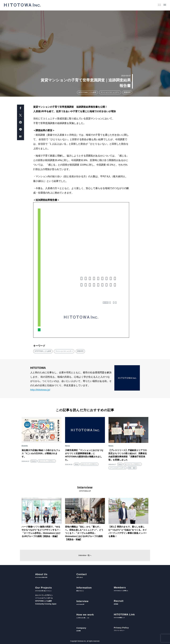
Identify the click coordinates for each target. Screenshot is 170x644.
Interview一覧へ (85, 555)
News (77, 464)
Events (34, 461)
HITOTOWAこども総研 (87, 92)
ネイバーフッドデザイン (47, 461)
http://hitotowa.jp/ (40, 390)
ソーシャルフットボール (118, 468)
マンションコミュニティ (110, 92)
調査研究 (127, 92)
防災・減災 (132, 468)
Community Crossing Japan (46, 604)
